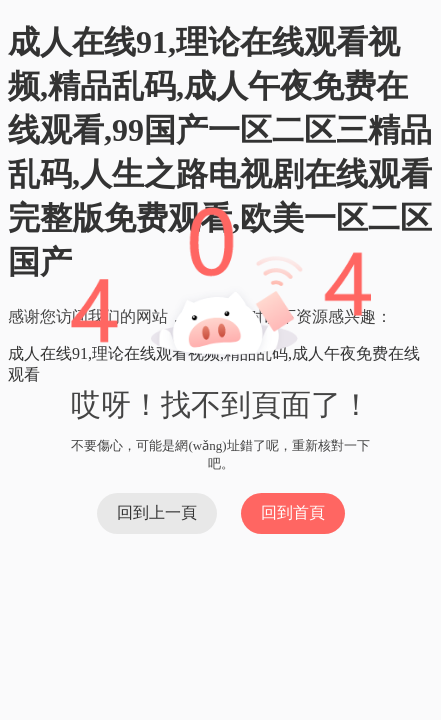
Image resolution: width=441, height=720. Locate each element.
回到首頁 (293, 512)
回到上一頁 (157, 512)
